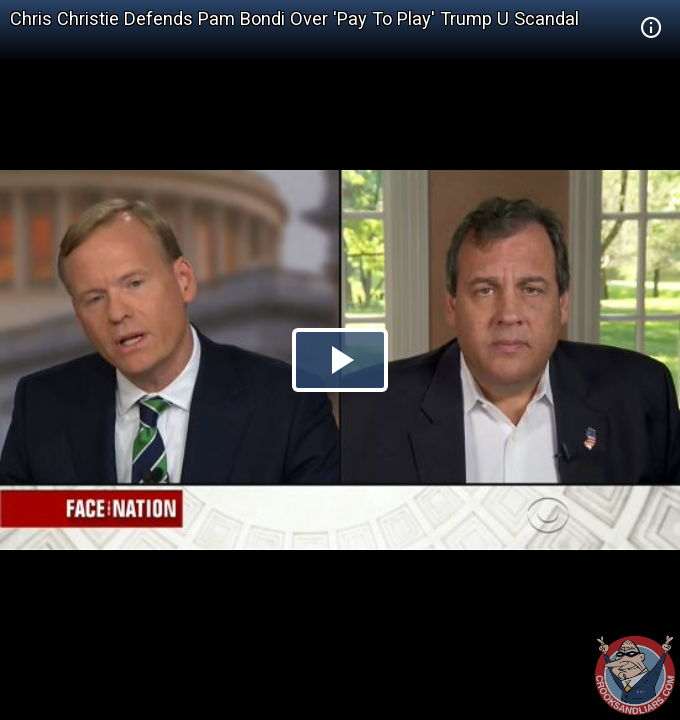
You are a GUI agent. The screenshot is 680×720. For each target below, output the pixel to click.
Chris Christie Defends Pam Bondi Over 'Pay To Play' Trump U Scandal (294, 18)
